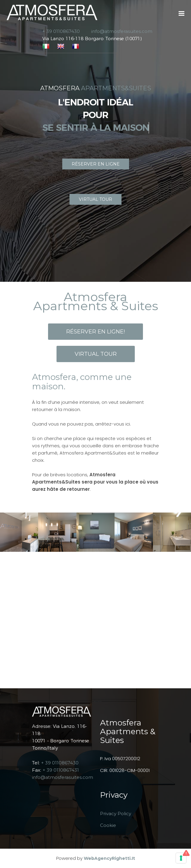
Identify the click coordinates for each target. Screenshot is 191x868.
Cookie (108, 825)
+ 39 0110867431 (61, 770)
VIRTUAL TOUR (95, 199)
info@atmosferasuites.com (63, 777)
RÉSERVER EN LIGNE (96, 164)
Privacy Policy (116, 813)
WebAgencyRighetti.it (109, 858)
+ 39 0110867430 (60, 763)
